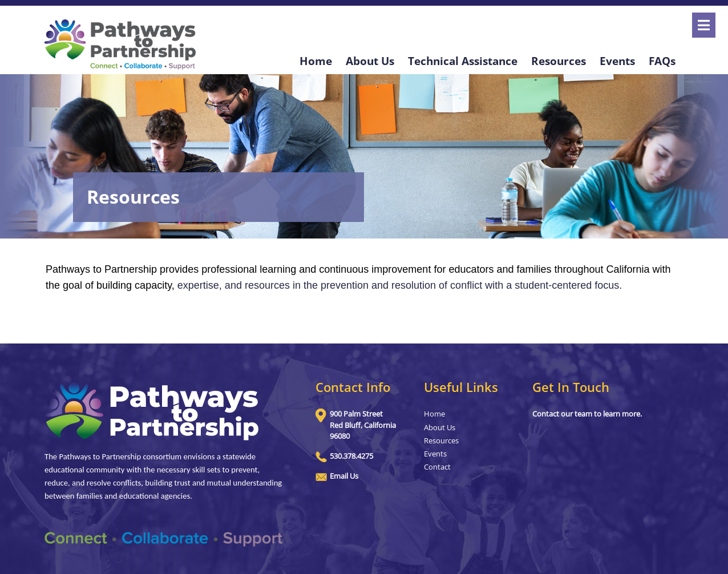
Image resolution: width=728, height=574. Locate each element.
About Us (370, 61)
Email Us (344, 476)
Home (316, 61)
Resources (559, 61)
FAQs (662, 61)
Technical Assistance (463, 61)
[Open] (704, 25)
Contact (437, 467)
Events (617, 61)
